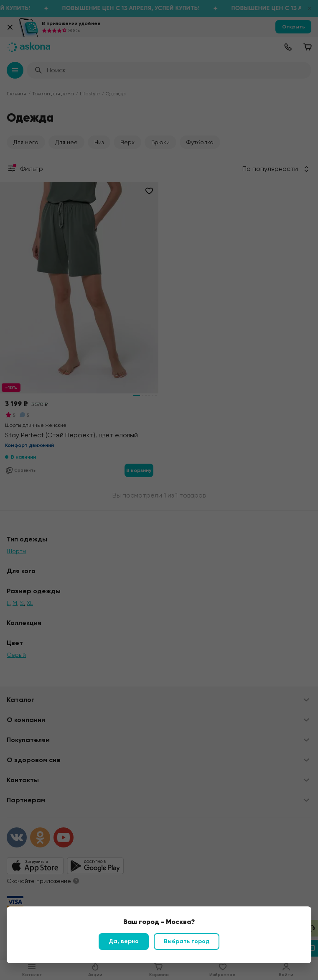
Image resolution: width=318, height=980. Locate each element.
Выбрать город (187, 941)
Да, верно (124, 941)
